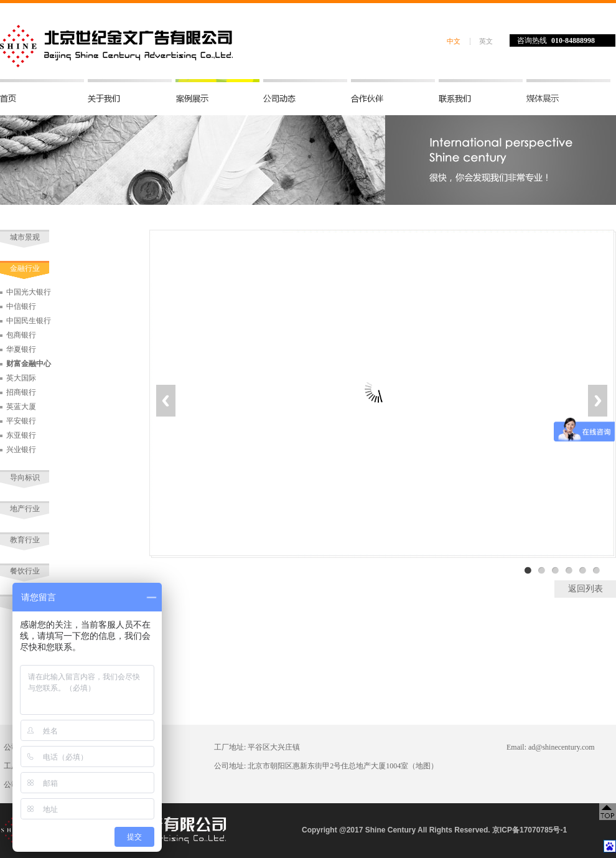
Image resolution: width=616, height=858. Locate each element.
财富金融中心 (29, 364)
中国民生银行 (29, 321)
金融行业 (25, 268)
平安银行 (21, 421)
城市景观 (25, 237)
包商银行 (21, 335)
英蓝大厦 (21, 407)
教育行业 (25, 540)
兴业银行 (21, 450)
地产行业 (25, 509)
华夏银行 (21, 349)
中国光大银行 (29, 292)
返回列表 (586, 589)
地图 (423, 766)
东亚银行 (21, 435)
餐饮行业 (25, 571)
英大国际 (21, 378)
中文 (454, 41)
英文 (486, 41)
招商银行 (21, 392)
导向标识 (25, 478)
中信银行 (21, 306)
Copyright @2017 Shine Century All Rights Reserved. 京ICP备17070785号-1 (434, 830)
